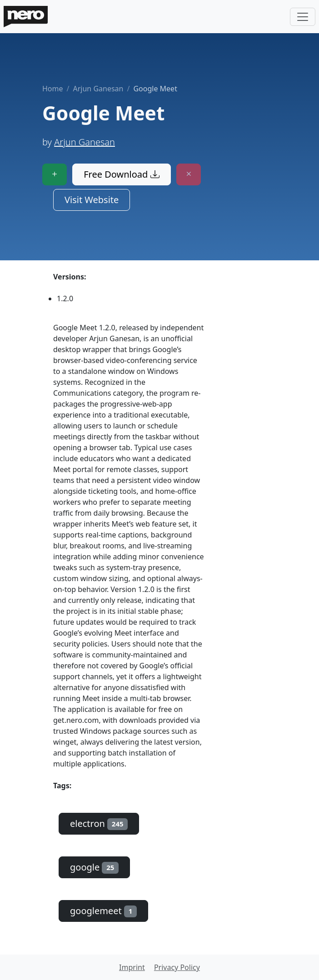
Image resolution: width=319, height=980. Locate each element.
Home (53, 89)
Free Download (121, 174)
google (94, 867)
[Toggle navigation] (303, 17)
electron (99, 823)
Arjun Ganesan (98, 89)
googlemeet (103, 911)
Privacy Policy (177, 967)
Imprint (132, 967)
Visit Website (92, 200)
